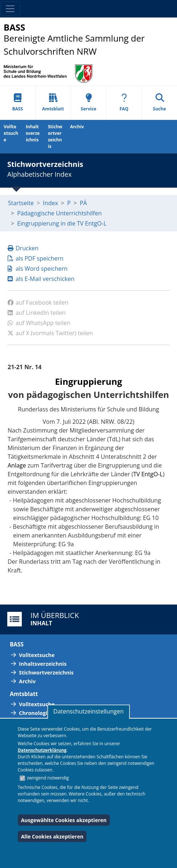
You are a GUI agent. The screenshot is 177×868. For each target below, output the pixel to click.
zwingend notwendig (48, 778)
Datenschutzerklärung (42, 750)
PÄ (83, 203)
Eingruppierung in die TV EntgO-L (62, 223)
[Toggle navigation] (10, 9)
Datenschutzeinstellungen (88, 711)
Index (50, 203)
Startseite (21, 203)
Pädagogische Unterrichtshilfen (59, 213)
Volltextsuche (11, 133)
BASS (18, 103)
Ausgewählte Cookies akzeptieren (64, 820)
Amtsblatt (53, 103)
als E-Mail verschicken (41, 279)
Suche (160, 103)
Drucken (23, 248)
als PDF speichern (36, 258)
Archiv (77, 127)
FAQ (124, 103)
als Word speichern (38, 269)
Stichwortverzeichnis (55, 136)
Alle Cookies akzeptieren (52, 836)
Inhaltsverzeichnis (33, 133)
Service (88, 103)
